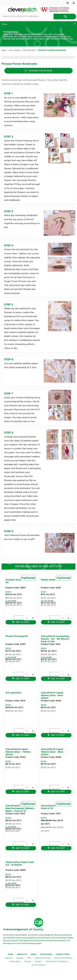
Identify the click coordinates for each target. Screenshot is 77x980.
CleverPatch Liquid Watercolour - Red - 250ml (53, 696)
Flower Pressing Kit (17, 636)
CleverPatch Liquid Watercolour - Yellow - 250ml (19, 752)
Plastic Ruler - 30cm (53, 580)
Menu (4, 24)
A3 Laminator (13, 693)
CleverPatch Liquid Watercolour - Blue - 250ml (53, 752)
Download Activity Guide (40, 71)
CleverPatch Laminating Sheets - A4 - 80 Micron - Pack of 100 (56, 639)
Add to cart (22, 622)
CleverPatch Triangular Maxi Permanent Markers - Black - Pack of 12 (21, 808)
